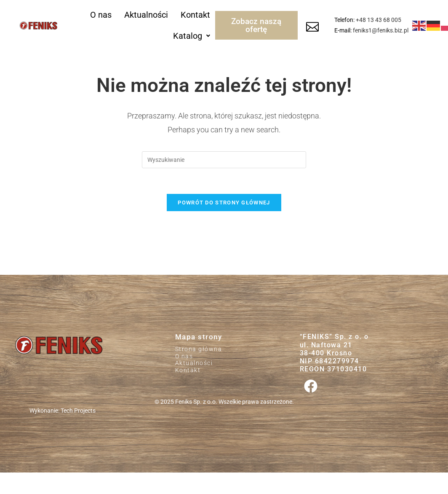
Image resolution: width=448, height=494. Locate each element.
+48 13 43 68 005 (379, 20)
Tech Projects (78, 411)
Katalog (192, 36)
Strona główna (199, 349)
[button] (192, 36)
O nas (101, 15)
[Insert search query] (224, 160)
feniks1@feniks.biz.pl (381, 30)
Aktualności (146, 15)
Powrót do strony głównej (224, 203)
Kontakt (195, 15)
